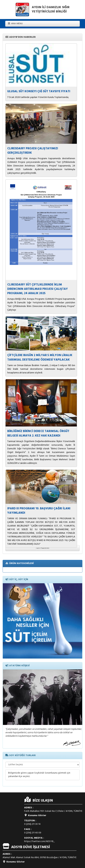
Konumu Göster (35, 815)
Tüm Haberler (42, 548)
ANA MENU (15, 24)
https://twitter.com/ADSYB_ (39, 841)
